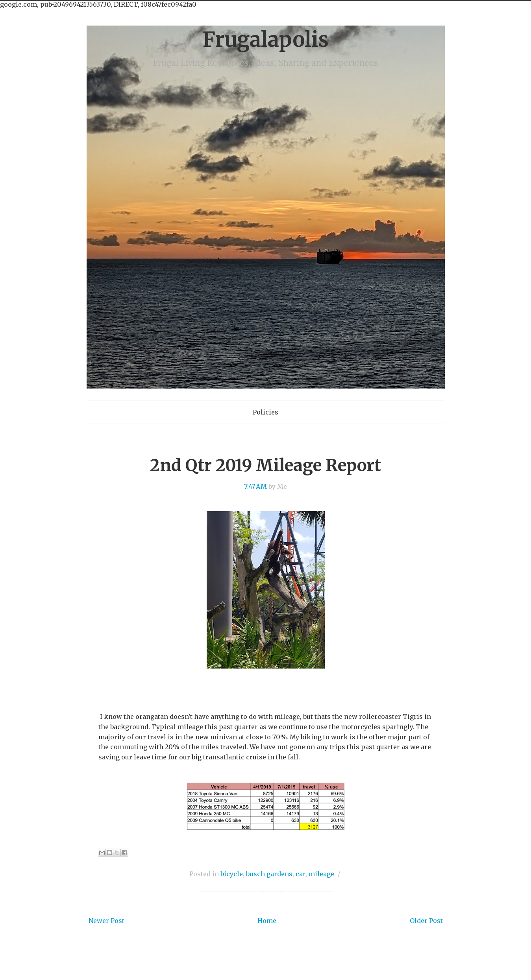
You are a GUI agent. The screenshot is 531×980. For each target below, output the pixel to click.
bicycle (232, 874)
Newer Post (106, 921)
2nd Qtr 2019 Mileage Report (265, 465)
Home (267, 921)
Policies (265, 412)
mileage (321, 874)
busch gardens (269, 874)
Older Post (426, 921)
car (301, 874)
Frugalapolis (265, 40)
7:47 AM (255, 486)
